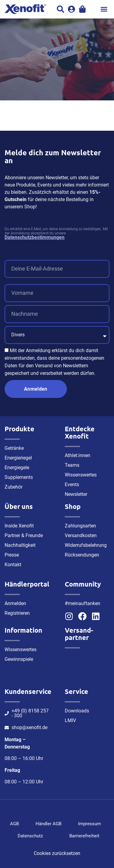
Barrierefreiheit (84, 836)
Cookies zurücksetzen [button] (57, 853)
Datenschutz (30, 836)
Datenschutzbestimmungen (35, 237)
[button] (104, 9)
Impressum (90, 824)
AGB (14, 824)
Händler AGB (48, 824)
